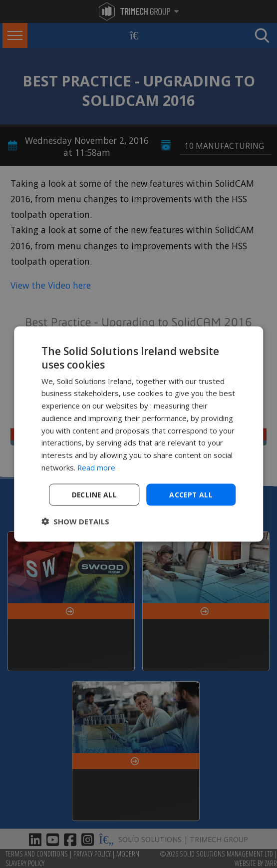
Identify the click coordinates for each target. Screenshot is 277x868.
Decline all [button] (94, 494)
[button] (75, 521)
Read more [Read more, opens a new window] (97, 467)
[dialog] (139, 434)
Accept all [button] (191, 494)
